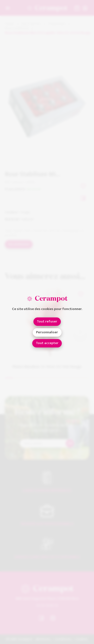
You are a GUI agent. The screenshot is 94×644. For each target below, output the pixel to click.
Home (9, 24)
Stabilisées (57, 24)
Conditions (63, 639)
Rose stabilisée (17, 28)
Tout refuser (47, 321)
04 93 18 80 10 (47, 605)
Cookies (82, 639)
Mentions (43, 639)
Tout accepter (47, 343)
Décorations (31, 24)
